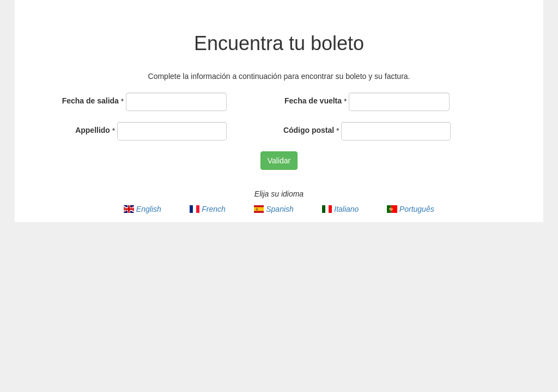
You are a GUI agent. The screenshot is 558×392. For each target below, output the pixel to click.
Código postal (309, 130)
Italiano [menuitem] (341, 209)
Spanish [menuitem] (274, 209)
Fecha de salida (90, 101)
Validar (279, 161)
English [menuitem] (142, 209)
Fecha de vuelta (313, 101)
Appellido (93, 130)
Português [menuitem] (410, 209)
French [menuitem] (208, 209)
